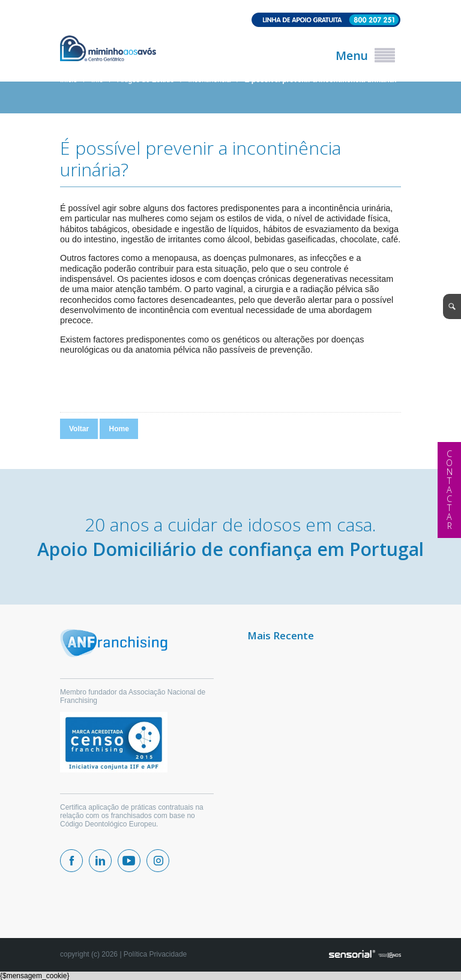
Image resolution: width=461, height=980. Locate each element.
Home (119, 429)
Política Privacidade (155, 954)
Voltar (79, 429)
